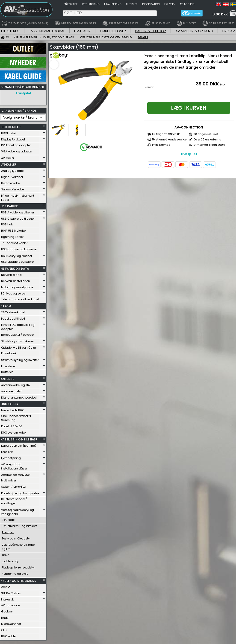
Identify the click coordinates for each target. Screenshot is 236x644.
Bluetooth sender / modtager (14, 500)
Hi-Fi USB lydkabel (14, 229)
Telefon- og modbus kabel (20, 298)
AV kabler (8, 157)
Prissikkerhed (161, 145)
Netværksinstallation (16, 280)
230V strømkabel (13, 311)
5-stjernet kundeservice (169, 139)
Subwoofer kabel (13, 188)
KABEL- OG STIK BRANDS (18, 580)
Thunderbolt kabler (14, 242)
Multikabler (9, 479)
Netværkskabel (11, 274)
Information (151, 4)
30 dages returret (206, 134)
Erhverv (170, 4)
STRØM (6, 305)
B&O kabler (9, 635)
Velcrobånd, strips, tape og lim (18, 546)
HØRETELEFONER (113, 31)
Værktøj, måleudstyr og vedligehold (18, 511)
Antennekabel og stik (16, 384)
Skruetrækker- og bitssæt (19, 525)
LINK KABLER (9, 403)
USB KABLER (9, 205)
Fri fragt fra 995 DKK (166, 134)
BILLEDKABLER (11, 126)
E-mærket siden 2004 (209, 145)
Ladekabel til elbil (13, 317)
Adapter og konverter (16, 474)
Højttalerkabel (11, 182)
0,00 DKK (220, 14)
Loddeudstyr (10, 560)
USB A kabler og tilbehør (18, 211)
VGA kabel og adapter (17, 150)
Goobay (7, 610)
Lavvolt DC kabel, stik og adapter (18, 326)
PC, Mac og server (13, 292)
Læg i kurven (189, 108)
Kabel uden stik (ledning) (19, 444)
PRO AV (229, 31)
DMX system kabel (14, 431)
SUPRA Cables (11, 592)
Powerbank (9, 352)
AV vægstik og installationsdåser (14, 465)
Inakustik (7, 598)
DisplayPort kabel (13, 138)
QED (4, 629)
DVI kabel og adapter (16, 144)
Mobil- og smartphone (17, 286)
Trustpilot (23, 93)
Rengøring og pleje (15, 573)
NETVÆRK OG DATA (15, 267)
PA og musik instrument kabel (18, 197)
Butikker (132, 4)
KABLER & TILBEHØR (150, 31)
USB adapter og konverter (19, 248)
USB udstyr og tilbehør (17, 255)
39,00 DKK (207, 84)
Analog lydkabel (13, 170)
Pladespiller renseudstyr (18, 566)
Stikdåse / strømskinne (17, 340)
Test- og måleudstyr (16, 537)
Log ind (189, 4)
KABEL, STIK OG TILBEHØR (19, 438)
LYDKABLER (9, 163)
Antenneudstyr (11, 390)
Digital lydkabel (12, 176)
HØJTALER (82, 31)
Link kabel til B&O (13, 409)
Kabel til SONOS (12, 425)
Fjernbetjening (11, 457)
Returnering (91, 4)
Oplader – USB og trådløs (19, 346)
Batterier (7, 371)
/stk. (223, 84)
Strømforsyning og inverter (20, 359)
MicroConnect (11, 623)
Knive (5, 554)
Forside (72, 4)
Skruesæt (8, 519)
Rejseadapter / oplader (18, 334)
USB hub (7, 223)
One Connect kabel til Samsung (16, 417)
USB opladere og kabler (18, 261)
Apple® (6, 585)
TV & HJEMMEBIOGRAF (47, 31)
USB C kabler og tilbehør (18, 217)
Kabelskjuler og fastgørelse (20, 492)
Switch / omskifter (14, 485)
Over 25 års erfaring (207, 139)
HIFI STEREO (10, 31)
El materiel (8, 365)
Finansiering (113, 4)
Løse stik (7, 451)
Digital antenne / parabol (19, 396)
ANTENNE (7, 378)
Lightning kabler (12, 236)
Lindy (5, 616)
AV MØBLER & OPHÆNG (194, 31)
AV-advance (10, 604)
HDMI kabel (9, 132)
